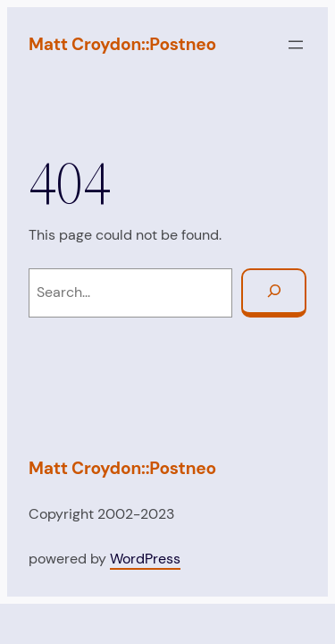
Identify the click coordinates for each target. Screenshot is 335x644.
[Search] (274, 293)
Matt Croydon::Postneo (122, 44)
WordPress (145, 559)
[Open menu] (296, 45)
